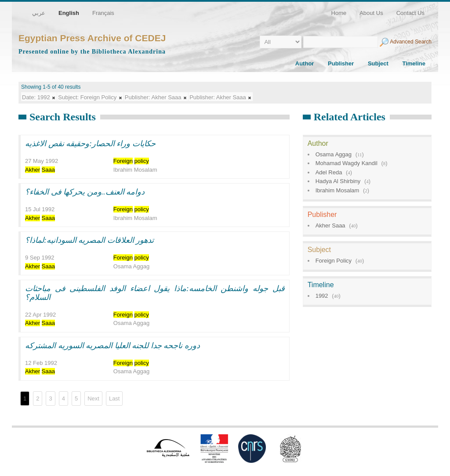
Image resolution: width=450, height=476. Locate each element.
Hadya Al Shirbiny (338, 181)
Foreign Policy (334, 261)
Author (305, 63)
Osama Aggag (334, 154)
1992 (322, 296)
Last (114, 398)
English (69, 13)
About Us (371, 13)
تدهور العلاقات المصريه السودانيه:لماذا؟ (90, 240)
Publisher (341, 63)
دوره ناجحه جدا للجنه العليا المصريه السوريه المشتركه (112, 346)
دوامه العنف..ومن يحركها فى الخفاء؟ (85, 192)
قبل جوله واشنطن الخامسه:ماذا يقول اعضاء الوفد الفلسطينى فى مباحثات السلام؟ (155, 293)
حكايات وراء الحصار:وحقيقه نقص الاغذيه (90, 144)
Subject (378, 63)
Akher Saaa (330, 225)
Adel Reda (329, 172)
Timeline (414, 63)
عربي (39, 13)
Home (339, 13)
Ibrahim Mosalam (337, 190)
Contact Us (410, 13)
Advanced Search (411, 42)
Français (103, 13)
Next (93, 398)
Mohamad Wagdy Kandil (347, 163)
